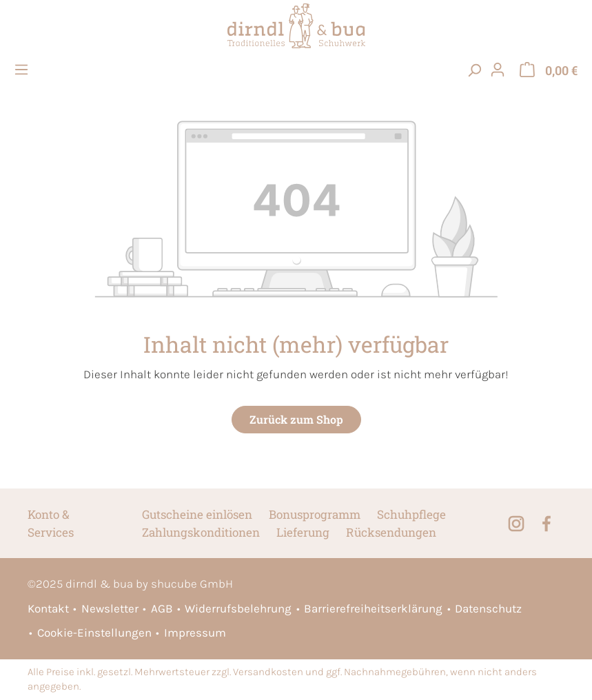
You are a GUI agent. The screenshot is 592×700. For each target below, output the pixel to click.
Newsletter (110, 608)
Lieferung (303, 532)
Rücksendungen (391, 532)
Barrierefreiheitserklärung (373, 608)
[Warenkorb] (549, 70)
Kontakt (48, 608)
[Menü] (23, 70)
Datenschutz (488, 608)
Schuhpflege (411, 514)
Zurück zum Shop (296, 419)
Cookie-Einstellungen (94, 632)
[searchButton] (474, 70)
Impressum (195, 632)
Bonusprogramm (315, 514)
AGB (162, 608)
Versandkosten (268, 672)
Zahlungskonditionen (201, 532)
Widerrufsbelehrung (238, 608)
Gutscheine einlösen (197, 514)
